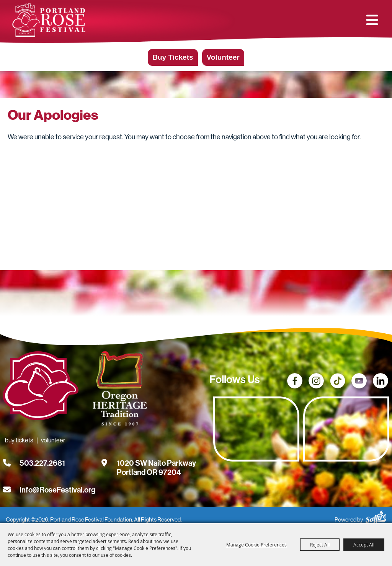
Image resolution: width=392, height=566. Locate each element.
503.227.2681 (42, 463)
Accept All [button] (364, 545)
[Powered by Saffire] (376, 516)
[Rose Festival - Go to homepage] (41, 387)
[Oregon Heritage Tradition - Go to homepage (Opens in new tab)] (118, 390)
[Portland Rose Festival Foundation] (49, 20)
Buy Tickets (173, 57)
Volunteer (223, 57)
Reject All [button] (320, 545)
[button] (372, 20)
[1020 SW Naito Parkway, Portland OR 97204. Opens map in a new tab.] (156, 463)
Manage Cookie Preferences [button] (256, 545)
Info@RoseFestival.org (57, 490)
